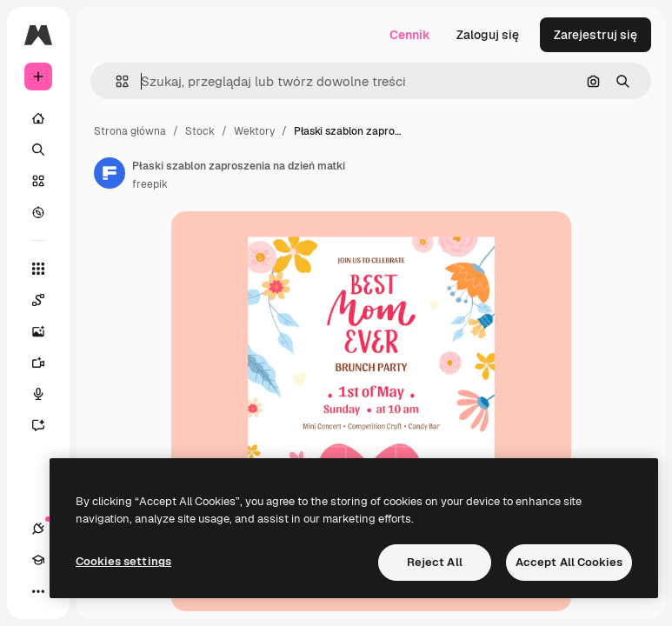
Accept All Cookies (569, 562)
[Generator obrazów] (47, 331)
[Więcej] (38, 591)
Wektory (254, 131)
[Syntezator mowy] (47, 394)
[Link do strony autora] (110, 173)
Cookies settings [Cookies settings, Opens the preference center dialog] (123, 561)
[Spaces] (47, 300)
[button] (115, 81)
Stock (200, 131)
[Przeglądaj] (38, 212)
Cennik (410, 35)
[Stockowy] (38, 181)
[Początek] (38, 118)
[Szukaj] (38, 150)
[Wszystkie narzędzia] (38, 269)
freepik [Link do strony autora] (150, 184)
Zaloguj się (488, 35)
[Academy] (38, 560)
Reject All (435, 562)
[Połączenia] (38, 529)
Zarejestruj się (595, 35)
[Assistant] (47, 425)
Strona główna (130, 131)
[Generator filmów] (47, 363)
